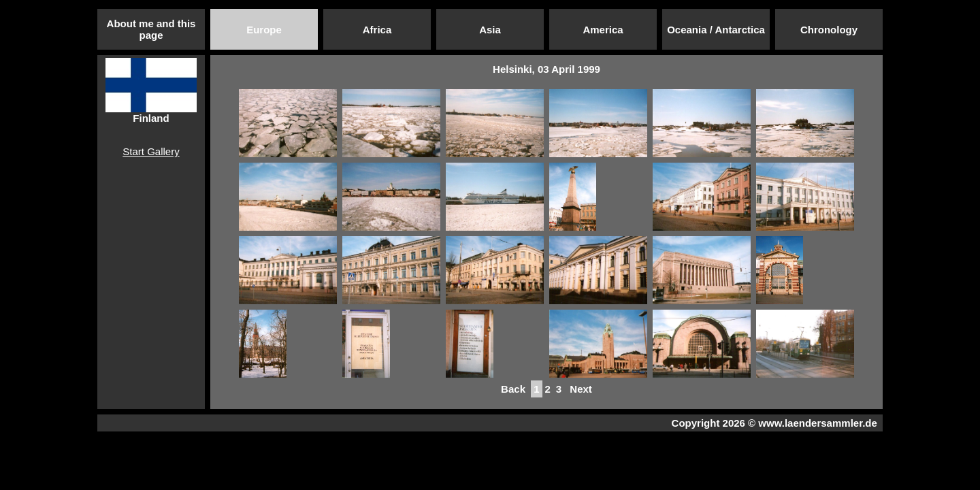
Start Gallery (151, 151)
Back (513, 389)
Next (581, 389)
